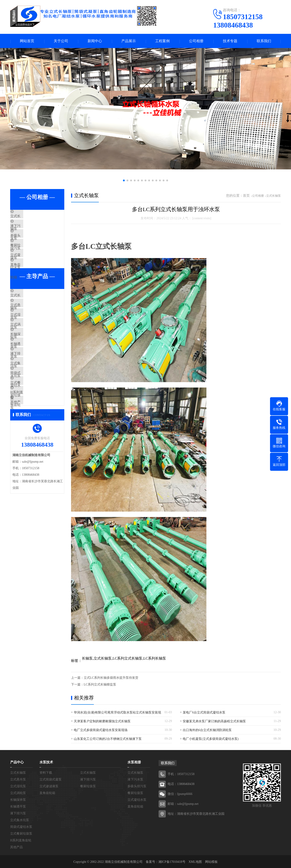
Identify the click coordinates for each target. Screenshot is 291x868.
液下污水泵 (29, 230)
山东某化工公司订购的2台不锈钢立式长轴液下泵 (108, 739)
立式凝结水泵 (31, 270)
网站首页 (27, 41)
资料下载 (46, 773)
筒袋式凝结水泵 (33, 424)
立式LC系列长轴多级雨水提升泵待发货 (111, 678)
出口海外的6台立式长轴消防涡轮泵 (207, 731)
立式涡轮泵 (29, 358)
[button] (124, 181)
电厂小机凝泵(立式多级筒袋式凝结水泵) (211, 739)
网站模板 (211, 862)
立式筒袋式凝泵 (51, 780)
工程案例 (162, 41)
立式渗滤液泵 (49, 787)
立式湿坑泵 (29, 344)
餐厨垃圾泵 (29, 257)
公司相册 (196, 41)
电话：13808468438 (181, 784)
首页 (246, 196)
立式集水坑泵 (31, 411)
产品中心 (17, 763)
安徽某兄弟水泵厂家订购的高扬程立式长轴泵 (214, 722)
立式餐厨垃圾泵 (33, 438)
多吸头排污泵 (31, 244)
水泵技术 (46, 763)
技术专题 (230, 41)
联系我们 (264, 41)
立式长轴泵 (29, 217)
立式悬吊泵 (29, 331)
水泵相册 (134, 763)
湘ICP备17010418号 (172, 862)
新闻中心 (95, 41)
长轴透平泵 (29, 384)
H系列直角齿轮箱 (34, 451)
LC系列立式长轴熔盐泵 (100, 685)
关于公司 (61, 41)
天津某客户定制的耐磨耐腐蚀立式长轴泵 (102, 722)
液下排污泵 (29, 398)
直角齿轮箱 (29, 284)
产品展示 (129, 41)
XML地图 (195, 862)
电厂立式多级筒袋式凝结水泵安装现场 (101, 731)
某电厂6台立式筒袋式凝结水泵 (204, 713)
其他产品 (28, 464)
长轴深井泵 (29, 371)
